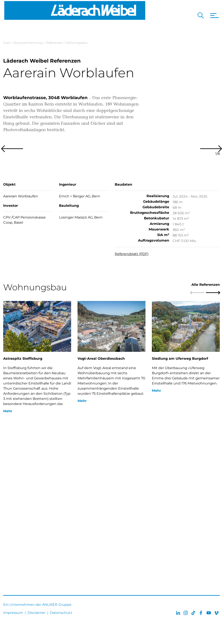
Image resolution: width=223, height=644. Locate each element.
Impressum (13, 613)
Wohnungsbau (77, 43)
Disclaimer (37, 613)
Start (7, 43)
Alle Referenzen (206, 425)
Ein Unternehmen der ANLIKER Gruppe (37, 605)
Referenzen (54, 43)
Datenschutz (61, 613)
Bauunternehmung (28, 43)
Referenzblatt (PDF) (132, 395)
